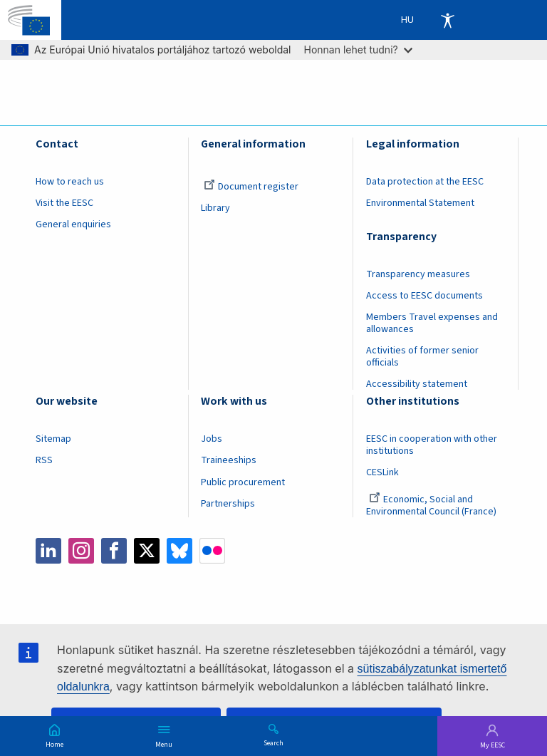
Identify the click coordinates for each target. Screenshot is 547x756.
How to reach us (70, 182)
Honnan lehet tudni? (358, 50)
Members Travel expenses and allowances (432, 323)
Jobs (212, 439)
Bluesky (179, 551)
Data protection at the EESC (425, 182)
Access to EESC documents (424, 296)
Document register (251, 187)
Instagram (81, 551)
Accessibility (447, 20)
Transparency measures (418, 274)
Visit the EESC (64, 203)
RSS (44, 460)
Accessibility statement (417, 384)
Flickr (212, 551)
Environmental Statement (420, 203)
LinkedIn (48, 551)
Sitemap (53, 439)
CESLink (382, 472)
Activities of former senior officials (422, 357)
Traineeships (229, 460)
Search (273, 742)
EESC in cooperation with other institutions (432, 445)
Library (215, 208)
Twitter (147, 551)
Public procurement (243, 482)
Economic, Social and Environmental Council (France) (432, 506)
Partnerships (228, 504)
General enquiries (73, 224)
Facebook (114, 551)
